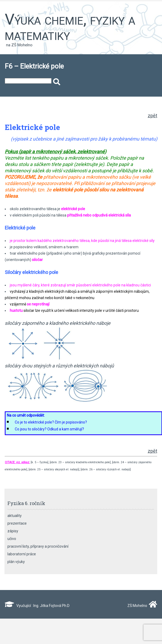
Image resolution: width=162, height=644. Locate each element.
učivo (12, 539)
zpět (152, 116)
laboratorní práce (22, 554)
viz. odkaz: (23, 462)
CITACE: (10, 462)
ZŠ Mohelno (141, 606)
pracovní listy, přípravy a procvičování (38, 546)
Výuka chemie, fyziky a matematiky (70, 27)
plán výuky (16, 562)
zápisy (13, 531)
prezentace (17, 523)
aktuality (15, 516)
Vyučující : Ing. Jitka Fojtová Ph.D (37, 606)
